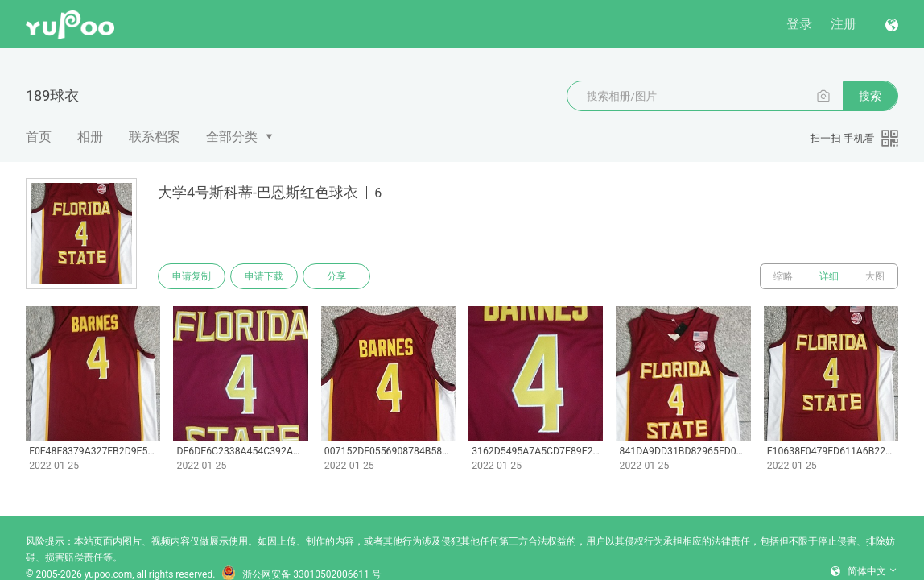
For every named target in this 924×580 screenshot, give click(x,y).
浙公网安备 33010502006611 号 (301, 574)
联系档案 (155, 137)
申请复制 (192, 276)
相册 (90, 137)
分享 (336, 276)
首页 (39, 137)
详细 (829, 276)
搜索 (870, 96)
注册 (844, 24)
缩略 (783, 276)
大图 (875, 276)
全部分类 (232, 137)
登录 (799, 24)
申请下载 (264, 276)
